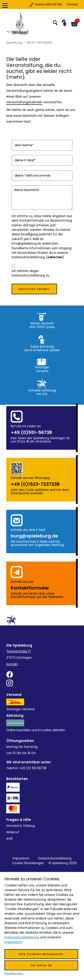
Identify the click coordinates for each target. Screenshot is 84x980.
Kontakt (53, 4)
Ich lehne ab (41, 965)
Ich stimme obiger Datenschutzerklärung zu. (31, 273)
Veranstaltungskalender (24, 102)
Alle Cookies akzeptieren (41, 954)
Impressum (21, 858)
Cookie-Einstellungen (28, 863)
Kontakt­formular (30, 588)
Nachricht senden (34, 289)
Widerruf (13, 832)
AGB (9, 839)
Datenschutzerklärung (55, 858)
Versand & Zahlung (21, 826)
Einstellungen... (15, 973)
